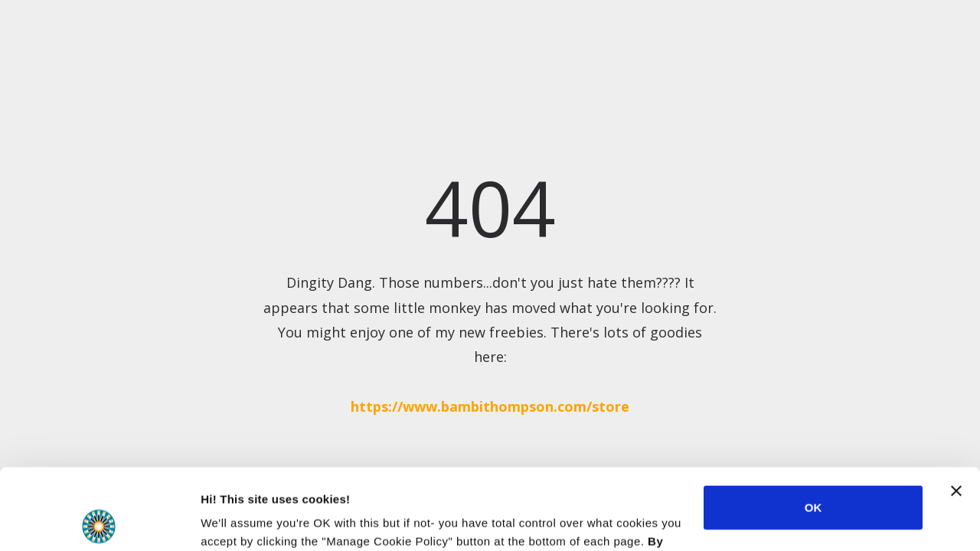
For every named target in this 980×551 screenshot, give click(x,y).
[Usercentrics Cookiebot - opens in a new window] (99, 521)
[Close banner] (956, 410)
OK (813, 427)
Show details (236, 521)
